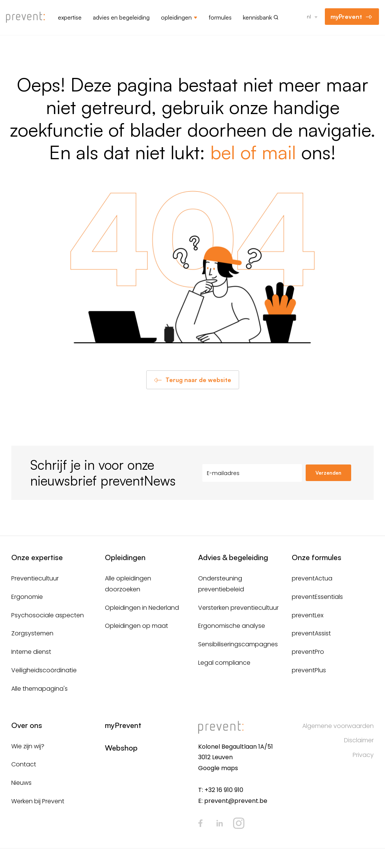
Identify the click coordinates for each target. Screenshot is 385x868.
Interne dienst (31, 652)
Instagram (239, 823)
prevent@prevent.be (236, 801)
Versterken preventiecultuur (238, 608)
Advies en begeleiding (121, 17)
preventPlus (309, 670)
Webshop (121, 748)
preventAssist (311, 633)
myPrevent (346, 17)
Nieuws (21, 783)
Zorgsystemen (32, 633)
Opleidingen (176, 17)
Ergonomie (27, 597)
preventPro (308, 652)
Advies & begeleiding (233, 557)
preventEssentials (317, 597)
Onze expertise (37, 557)
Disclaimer (359, 740)
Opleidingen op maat (136, 626)
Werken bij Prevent (38, 801)
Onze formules (317, 557)
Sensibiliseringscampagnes (238, 644)
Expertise (70, 17)
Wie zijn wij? (28, 746)
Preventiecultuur (35, 578)
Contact (24, 764)
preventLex (308, 615)
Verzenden (328, 473)
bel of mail (253, 152)
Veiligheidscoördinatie (44, 670)
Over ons (27, 725)
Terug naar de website (198, 380)
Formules (220, 17)
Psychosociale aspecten (48, 615)
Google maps (218, 768)
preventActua (312, 578)
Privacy (363, 755)
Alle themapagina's (39, 689)
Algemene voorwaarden (338, 726)
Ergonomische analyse (232, 626)
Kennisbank (257, 17)
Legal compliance (224, 663)
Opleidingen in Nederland (142, 608)
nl (309, 16)
